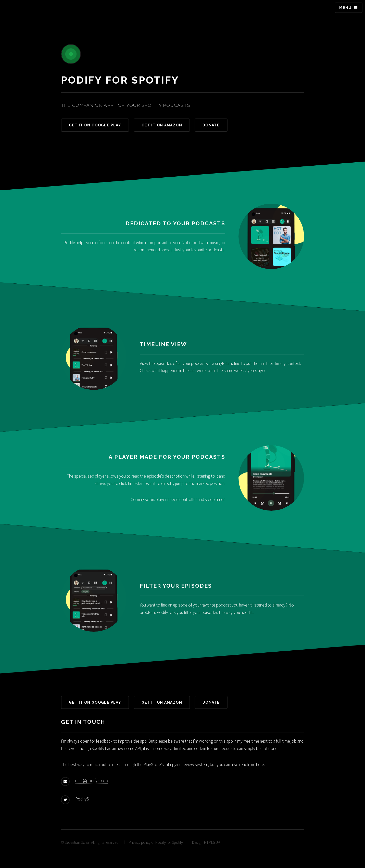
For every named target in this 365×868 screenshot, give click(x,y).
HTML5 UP (212, 842)
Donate (211, 125)
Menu (345, 8)
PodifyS (82, 799)
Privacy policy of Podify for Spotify (156, 842)
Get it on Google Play (95, 125)
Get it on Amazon (162, 125)
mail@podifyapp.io (92, 781)
